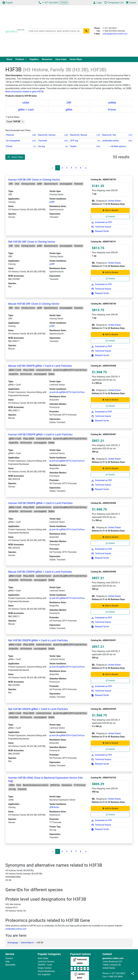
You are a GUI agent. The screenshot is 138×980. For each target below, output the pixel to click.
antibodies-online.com (16, 929)
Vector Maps (76, 59)
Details (110, 216)
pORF (52, 202)
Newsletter (10, 965)
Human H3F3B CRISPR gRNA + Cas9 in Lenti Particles (40, 434)
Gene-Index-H (27, 943)
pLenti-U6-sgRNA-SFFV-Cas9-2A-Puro (67, 392)
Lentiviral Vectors (46, 962)
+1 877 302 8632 (48, 3)
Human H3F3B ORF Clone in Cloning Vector (34, 180)
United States (114, 201)
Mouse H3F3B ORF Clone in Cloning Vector (34, 304)
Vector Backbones (46, 971)
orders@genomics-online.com (115, 34)
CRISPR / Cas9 (45, 965)
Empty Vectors (45, 968)
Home (9, 59)
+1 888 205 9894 (115, 977)
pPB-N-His (54, 807)
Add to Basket (110, 210)
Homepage (13, 943)
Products (20, 59)
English (8, 3)
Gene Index (61, 59)
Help (8, 962)
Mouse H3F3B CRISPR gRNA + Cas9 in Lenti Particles (40, 366)
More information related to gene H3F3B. (25, 92)
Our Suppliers (44, 974)
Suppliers (34, 59)
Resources (47, 59)
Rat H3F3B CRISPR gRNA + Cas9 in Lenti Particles (38, 640)
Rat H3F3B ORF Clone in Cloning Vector (32, 242)
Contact (64, 3)
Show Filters (15, 157)
